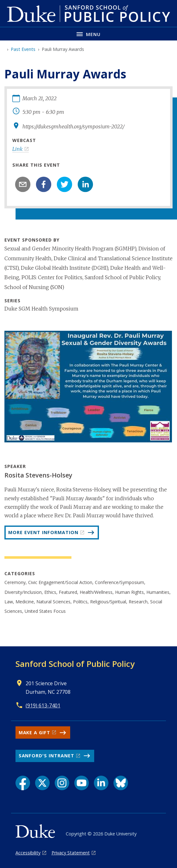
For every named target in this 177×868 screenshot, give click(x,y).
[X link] (42, 783)
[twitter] (64, 184)
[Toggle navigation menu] (88, 34)
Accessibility (28, 853)
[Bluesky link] (121, 783)
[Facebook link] (23, 783)
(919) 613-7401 (43, 705)
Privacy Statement (71, 853)
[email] (23, 184)
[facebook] (44, 184)
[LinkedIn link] (101, 783)
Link (18, 149)
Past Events (23, 49)
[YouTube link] (82, 783)
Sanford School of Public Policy (75, 664)
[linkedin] (85, 184)
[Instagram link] (62, 783)
